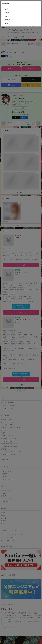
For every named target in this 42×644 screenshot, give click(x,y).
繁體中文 (7, 20)
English (7, 13)
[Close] (39, 3)
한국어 (7, 23)
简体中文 (7, 16)
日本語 (7, 9)
